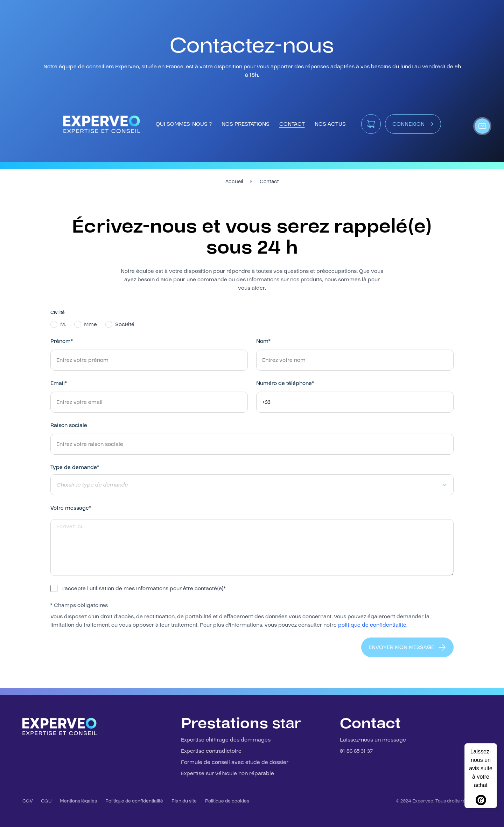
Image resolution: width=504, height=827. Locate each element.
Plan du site (184, 801)
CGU (46, 801)
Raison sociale (69, 425)
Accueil (234, 182)
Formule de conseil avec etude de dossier (235, 762)
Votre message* (71, 508)
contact (292, 124)
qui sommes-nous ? (184, 124)
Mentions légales (78, 801)
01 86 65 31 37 (356, 751)
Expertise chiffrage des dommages (226, 740)
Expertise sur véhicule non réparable (227, 773)
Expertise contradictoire (211, 751)
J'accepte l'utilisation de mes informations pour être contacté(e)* (144, 588)
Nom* (263, 341)
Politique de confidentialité (134, 801)
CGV (27, 801)
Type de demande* (75, 467)
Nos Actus (330, 124)
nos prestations (246, 124)
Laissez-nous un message (373, 740)
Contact (269, 182)
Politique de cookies (227, 801)
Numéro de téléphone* (285, 383)
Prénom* (62, 341)
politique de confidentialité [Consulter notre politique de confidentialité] (372, 625)
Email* (59, 383)
